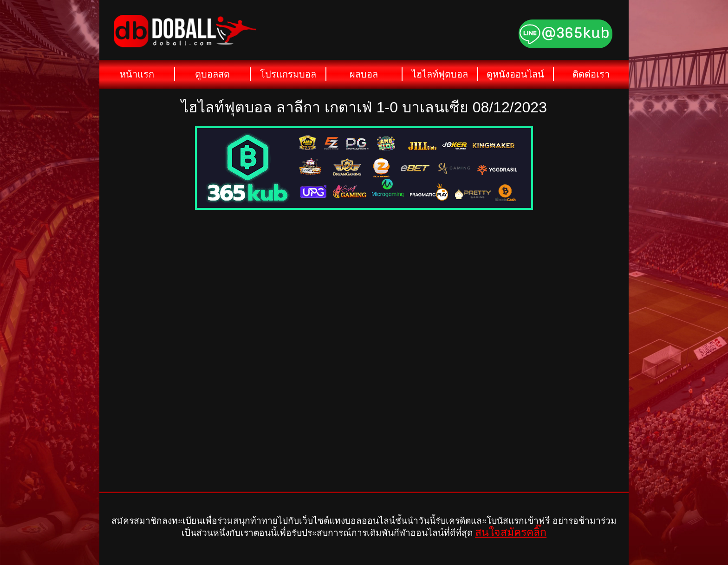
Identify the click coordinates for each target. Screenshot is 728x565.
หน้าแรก (137, 74)
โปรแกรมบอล (288, 74)
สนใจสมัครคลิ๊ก (511, 532)
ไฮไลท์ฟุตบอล (440, 74)
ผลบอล (364, 74)
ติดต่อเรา (591, 74)
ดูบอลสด (212, 74)
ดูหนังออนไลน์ (515, 74)
